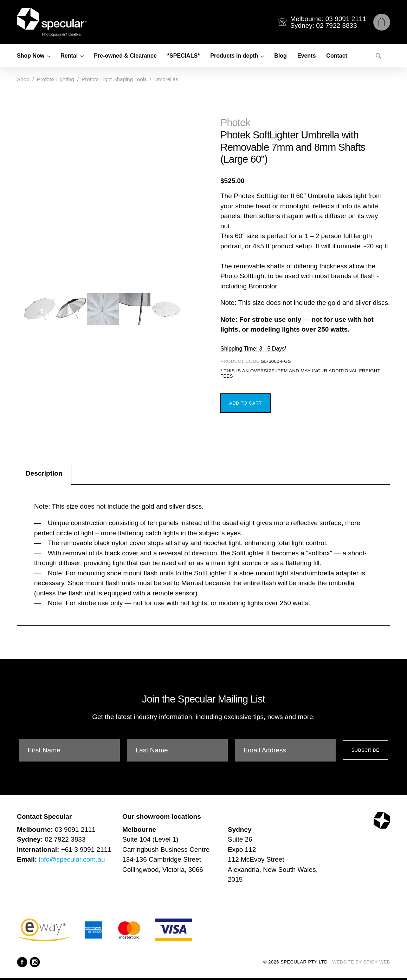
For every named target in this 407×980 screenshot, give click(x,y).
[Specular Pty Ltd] (52, 22)
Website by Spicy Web (361, 962)
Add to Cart (246, 403)
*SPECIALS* (183, 56)
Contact (337, 56)
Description (44, 473)
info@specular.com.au (72, 859)
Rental (69, 56)
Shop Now (31, 56)
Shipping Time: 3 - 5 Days (253, 349)
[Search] (379, 56)
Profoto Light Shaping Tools (114, 79)
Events (306, 56)
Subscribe (366, 750)
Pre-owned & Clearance (125, 56)
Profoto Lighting (56, 79)
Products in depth (234, 56)
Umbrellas (166, 79)
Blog (280, 56)
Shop (23, 79)
